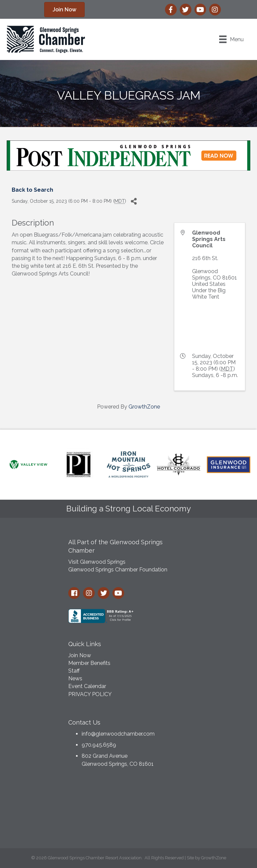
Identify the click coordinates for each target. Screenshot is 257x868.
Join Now (80, 655)
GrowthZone (144, 407)
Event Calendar (87, 686)
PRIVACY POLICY (90, 694)
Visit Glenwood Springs (97, 562)
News (75, 678)
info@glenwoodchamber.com (118, 734)
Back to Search (32, 190)
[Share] (134, 202)
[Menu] (231, 39)
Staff (74, 671)
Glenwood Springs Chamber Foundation (118, 570)
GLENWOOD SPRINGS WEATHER (128, 810)
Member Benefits (89, 663)
